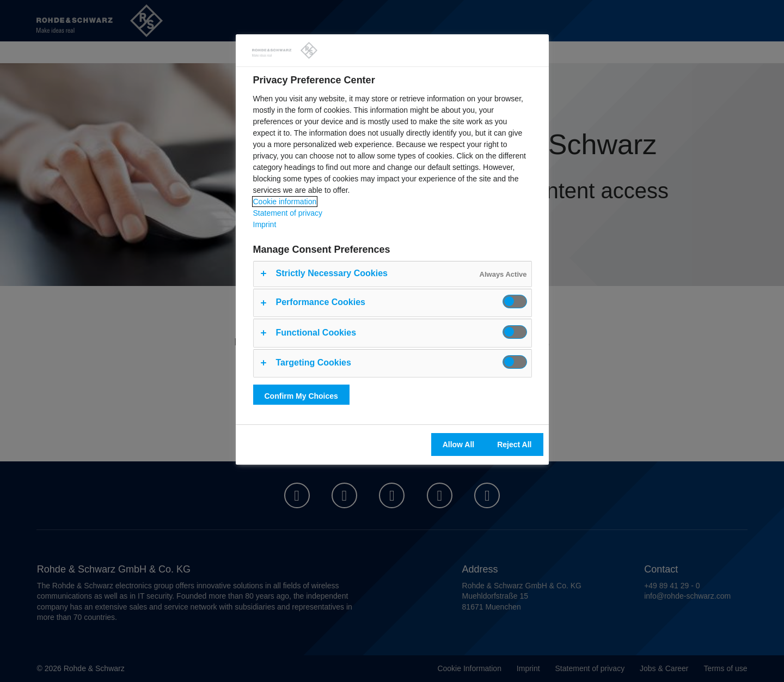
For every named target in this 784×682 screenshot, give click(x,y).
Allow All (459, 444)
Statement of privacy (288, 213)
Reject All (514, 444)
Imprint (265, 224)
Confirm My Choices (301, 396)
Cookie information (285, 202)
